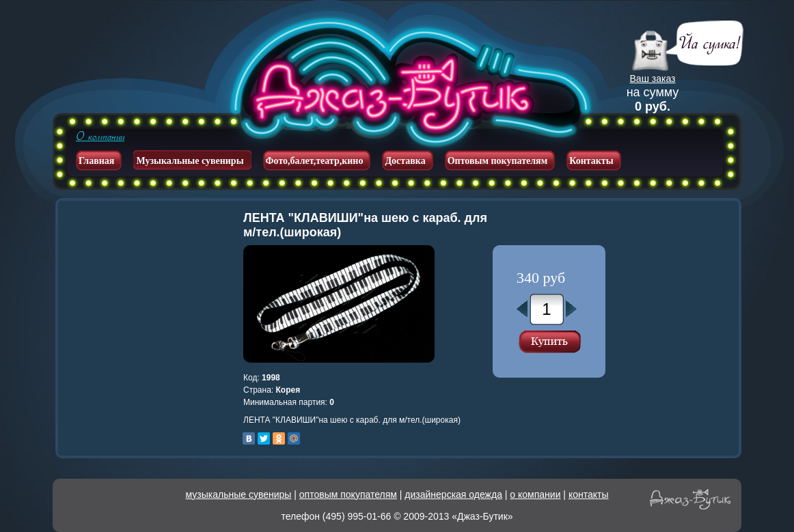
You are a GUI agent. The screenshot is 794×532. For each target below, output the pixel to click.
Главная (96, 161)
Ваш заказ (653, 79)
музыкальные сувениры (239, 494)
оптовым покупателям (348, 494)
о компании (535, 494)
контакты (589, 494)
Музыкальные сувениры (190, 161)
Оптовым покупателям (498, 161)
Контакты (591, 161)
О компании (100, 137)
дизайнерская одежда (453, 494)
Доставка (405, 161)
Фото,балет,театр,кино (315, 161)
